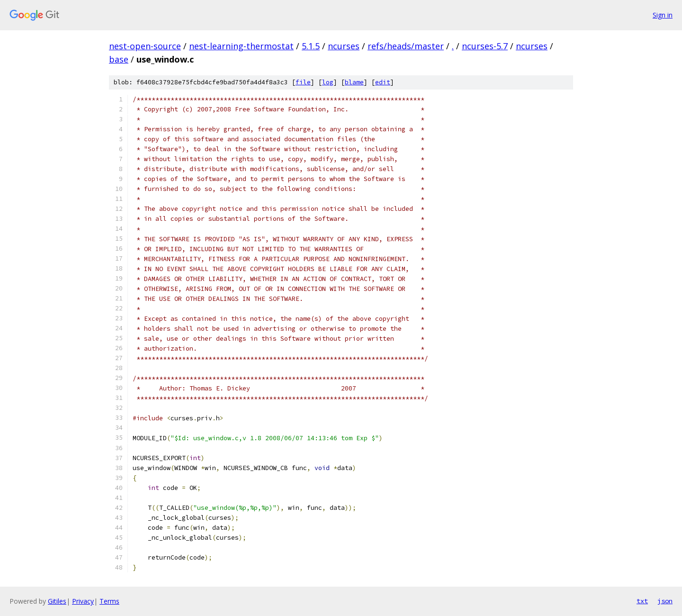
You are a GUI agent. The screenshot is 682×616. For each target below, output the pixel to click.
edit (383, 82)
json (665, 601)
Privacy (83, 601)
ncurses (344, 46)
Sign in (663, 15)
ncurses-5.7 (485, 46)
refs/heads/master (406, 46)
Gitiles (57, 601)
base (119, 59)
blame (354, 82)
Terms (109, 601)
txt (642, 601)
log (328, 82)
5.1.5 (311, 46)
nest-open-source (145, 46)
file (303, 82)
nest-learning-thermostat (241, 46)
